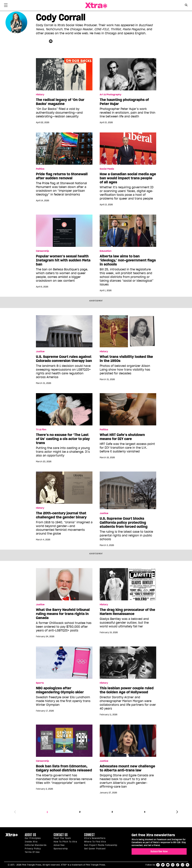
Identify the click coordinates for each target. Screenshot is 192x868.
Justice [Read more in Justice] (40, 352)
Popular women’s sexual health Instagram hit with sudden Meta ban (63, 260)
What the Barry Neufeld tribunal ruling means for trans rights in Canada (63, 614)
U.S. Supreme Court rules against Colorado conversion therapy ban (64, 359)
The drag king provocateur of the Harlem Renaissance (127, 612)
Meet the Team (62, 838)
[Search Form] (186, 5)
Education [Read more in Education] (106, 251)
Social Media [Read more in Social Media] (107, 169)
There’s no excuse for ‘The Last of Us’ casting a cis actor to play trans (63, 439)
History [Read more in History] (40, 95)
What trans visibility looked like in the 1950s (126, 359)
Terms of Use (32, 852)
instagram (173, 865)
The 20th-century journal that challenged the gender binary (61, 515)
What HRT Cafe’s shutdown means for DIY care (122, 437)
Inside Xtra (31, 842)
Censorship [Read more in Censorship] (42, 251)
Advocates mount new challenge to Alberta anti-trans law (127, 768)
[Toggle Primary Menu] (6, 6)
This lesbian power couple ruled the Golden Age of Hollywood (127, 690)
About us (30, 835)
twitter (163, 865)
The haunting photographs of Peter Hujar (124, 102)
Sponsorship (61, 849)
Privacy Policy (33, 849)
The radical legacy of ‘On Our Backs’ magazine (60, 102)
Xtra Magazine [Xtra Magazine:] (12, 836)
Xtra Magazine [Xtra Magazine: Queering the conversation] (96, 5)
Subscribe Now (159, 851)
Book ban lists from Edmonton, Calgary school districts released (64, 768)
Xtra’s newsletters (95, 838)
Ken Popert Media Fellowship (101, 845)
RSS (188, 865)
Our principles (33, 838)
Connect (89, 835)
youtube (168, 865)
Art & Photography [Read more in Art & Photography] (110, 95)
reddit (183, 865)
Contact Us (61, 835)
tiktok (178, 865)
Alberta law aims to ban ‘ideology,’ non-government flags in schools (128, 260)
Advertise (59, 845)
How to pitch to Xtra (65, 842)
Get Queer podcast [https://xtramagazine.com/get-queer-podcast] (95, 849)
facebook (158, 865)
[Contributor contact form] (51, 41)
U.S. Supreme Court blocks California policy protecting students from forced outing (124, 523)
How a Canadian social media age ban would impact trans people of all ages (128, 178)
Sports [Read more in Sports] (40, 683)
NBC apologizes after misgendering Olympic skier (60, 690)
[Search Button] (186, 5)
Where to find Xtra (95, 842)
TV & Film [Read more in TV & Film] (41, 430)
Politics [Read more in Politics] (40, 169)
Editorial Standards (36, 845)
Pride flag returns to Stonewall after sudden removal (62, 176)
